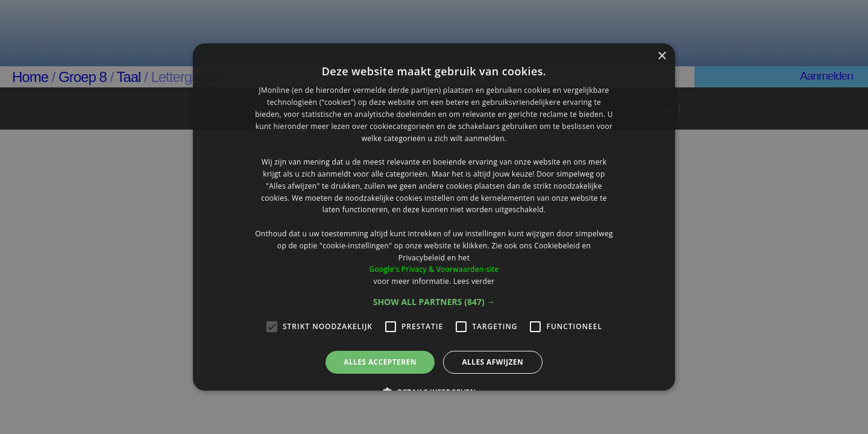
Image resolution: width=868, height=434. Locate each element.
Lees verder (474, 281)
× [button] (662, 56)
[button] (434, 302)
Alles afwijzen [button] (492, 362)
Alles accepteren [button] (380, 362)
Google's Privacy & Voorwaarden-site (434, 269)
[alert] (434, 217)
